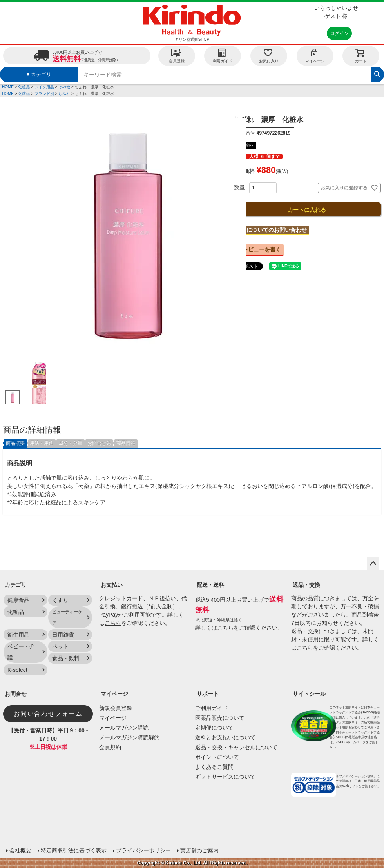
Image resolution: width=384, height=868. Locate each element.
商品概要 (15, 443)
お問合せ (16, 694)
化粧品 (24, 87)
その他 (64, 87)
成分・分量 (71, 443)
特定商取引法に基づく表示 (74, 850)
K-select (17, 670)
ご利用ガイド (212, 708)
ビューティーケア (67, 617)
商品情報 (126, 443)
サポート (208, 694)
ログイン (339, 33)
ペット (60, 646)
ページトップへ (373, 564)
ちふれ (64, 94)
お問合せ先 (99, 443)
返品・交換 (306, 585)
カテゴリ (16, 585)
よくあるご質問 (214, 767)
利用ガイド (223, 56)
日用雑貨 (63, 635)
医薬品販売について (220, 718)
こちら (113, 623)
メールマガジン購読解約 (129, 737)
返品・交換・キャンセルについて (236, 747)
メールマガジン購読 (124, 728)
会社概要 (20, 850)
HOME (8, 87)
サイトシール (309, 694)
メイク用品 (44, 87)
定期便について (214, 728)
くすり (60, 600)
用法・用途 (42, 443)
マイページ (315, 56)
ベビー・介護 (21, 652)
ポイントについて (217, 757)
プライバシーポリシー (143, 850)
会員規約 (110, 747)
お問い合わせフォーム (48, 714)
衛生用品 (18, 635)
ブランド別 (44, 94)
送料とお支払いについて (225, 737)
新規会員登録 (116, 708)
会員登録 (177, 56)
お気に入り (269, 56)
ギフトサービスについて (225, 777)
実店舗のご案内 (199, 850)
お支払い (112, 585)
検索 (377, 73)
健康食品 (18, 600)
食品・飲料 (66, 658)
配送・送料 (210, 585)
